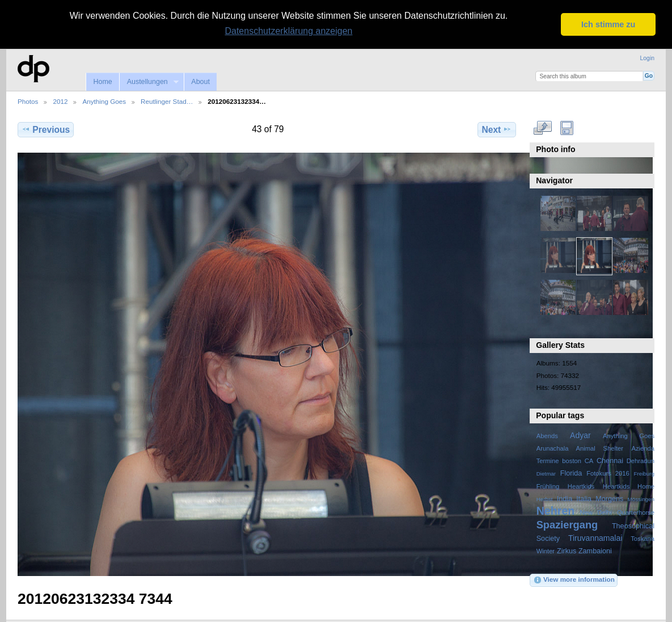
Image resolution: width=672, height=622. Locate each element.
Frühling (548, 485)
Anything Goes (104, 101)
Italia (584, 498)
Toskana (643, 537)
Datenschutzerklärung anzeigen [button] (288, 31)
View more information (574, 579)
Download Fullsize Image (567, 127)
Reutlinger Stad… (167, 101)
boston (572, 460)
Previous (46, 128)
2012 (60, 101)
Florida (571, 473)
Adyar (580, 435)
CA (589, 460)
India (565, 498)
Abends (547, 435)
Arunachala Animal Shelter (580, 448)
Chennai (610, 460)
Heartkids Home (629, 485)
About (200, 81)
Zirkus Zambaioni (584, 550)
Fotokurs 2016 (608, 473)
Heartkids (581, 485)
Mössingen (641, 498)
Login (647, 58)
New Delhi (595, 511)
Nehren (556, 510)
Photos (28, 101)
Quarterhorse (636, 511)
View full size (542, 127)
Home (102, 81)
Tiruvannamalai (595, 537)
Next (497, 128)
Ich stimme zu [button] (608, 24)
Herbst (545, 498)
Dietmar (546, 473)
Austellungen (149, 81)
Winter (546, 550)
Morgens (609, 498)
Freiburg (644, 473)
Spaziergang (567, 524)
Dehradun (641, 460)
